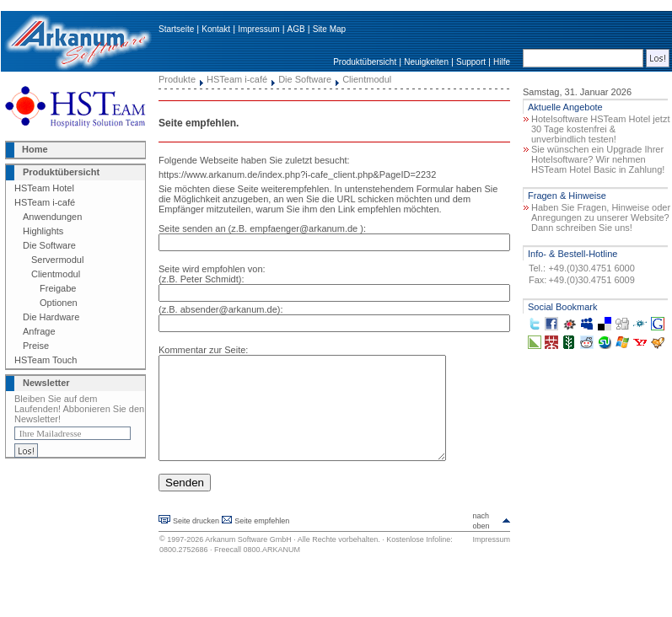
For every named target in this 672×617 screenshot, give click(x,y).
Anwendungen (52, 217)
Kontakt (216, 29)
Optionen (59, 303)
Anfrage (39, 331)
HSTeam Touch (46, 360)
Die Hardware (51, 317)
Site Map (329, 29)
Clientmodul (56, 274)
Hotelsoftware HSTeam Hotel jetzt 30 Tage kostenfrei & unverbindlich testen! (600, 129)
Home (35, 149)
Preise (36, 346)
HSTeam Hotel (44, 188)
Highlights (43, 231)
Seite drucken (196, 541)
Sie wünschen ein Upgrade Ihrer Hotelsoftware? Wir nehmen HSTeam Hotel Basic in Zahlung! (598, 159)
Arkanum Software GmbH (248, 560)
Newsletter (46, 383)
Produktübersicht (365, 62)
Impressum (258, 29)
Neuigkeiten (426, 62)
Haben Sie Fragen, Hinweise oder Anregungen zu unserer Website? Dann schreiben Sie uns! (601, 217)
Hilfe (502, 62)
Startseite (176, 29)
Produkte (177, 79)
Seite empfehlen (262, 541)
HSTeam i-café (45, 202)
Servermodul (57, 260)
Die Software (49, 245)
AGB (296, 29)
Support (471, 62)
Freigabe (58, 288)
